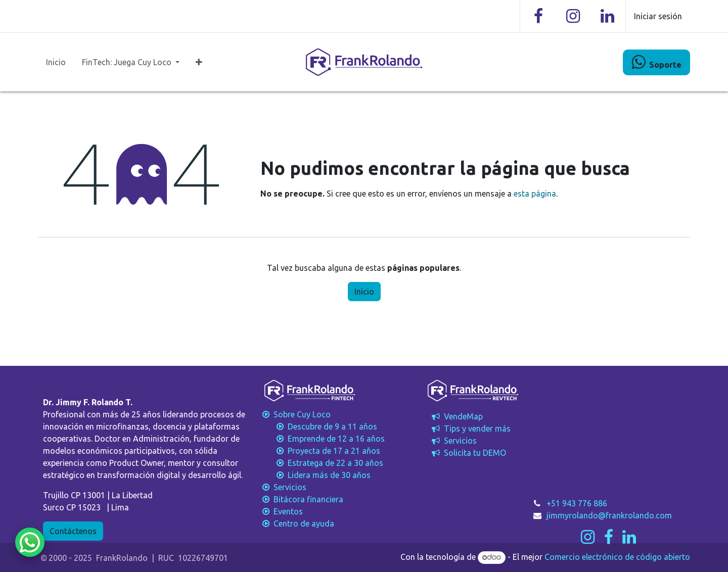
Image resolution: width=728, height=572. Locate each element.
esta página (535, 194)
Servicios (453, 441)
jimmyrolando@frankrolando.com (609, 515)
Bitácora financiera (303, 499)
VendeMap (456, 416)
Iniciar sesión (658, 16)
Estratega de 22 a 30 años (322, 463)
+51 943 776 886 (577, 503)
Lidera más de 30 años (315, 475)
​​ (656, 62)
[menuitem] (56, 62)
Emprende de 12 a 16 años (323, 439)
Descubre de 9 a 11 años (319, 426)
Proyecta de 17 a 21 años (320, 451)
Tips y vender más (470, 428)
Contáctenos (73, 531)
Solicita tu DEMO (468, 453)
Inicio (364, 292)
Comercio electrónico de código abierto (617, 557)
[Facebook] (538, 16)
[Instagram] (573, 16)
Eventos (282, 511)
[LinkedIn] (607, 16)
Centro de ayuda (297, 523)
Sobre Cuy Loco (297, 414)
